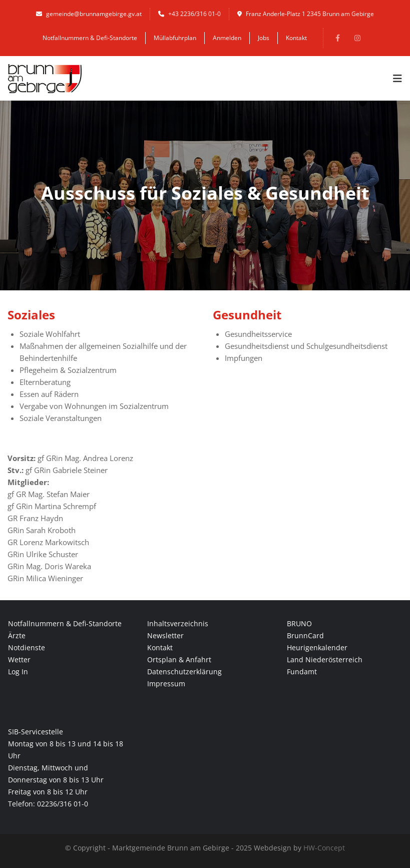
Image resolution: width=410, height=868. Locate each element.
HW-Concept (324, 848)
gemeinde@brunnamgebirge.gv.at (89, 14)
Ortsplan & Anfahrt (179, 660)
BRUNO (299, 623)
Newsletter (165, 635)
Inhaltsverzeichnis (178, 623)
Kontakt (296, 38)
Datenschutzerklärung (184, 672)
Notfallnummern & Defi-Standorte (90, 38)
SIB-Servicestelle (36, 732)
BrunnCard (305, 635)
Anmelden (227, 38)
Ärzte (17, 635)
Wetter (19, 660)
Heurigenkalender (317, 647)
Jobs (264, 38)
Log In (18, 672)
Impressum (166, 684)
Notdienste (27, 647)
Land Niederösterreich (325, 660)
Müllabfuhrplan (175, 38)
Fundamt (302, 672)
